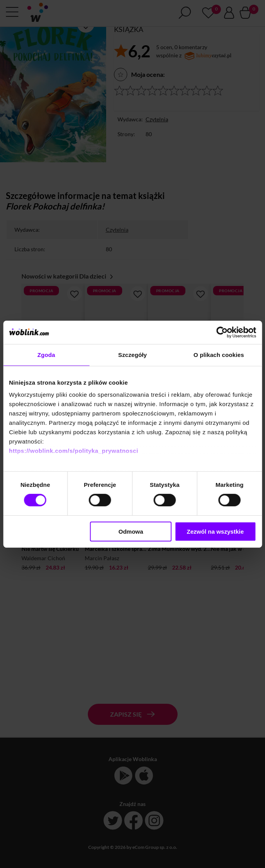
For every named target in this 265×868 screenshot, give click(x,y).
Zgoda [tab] (46, 354)
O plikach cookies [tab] (219, 354)
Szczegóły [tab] (132, 354)
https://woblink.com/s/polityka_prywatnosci (74, 451)
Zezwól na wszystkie (215, 532)
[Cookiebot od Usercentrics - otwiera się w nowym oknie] (222, 332)
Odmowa (131, 532)
